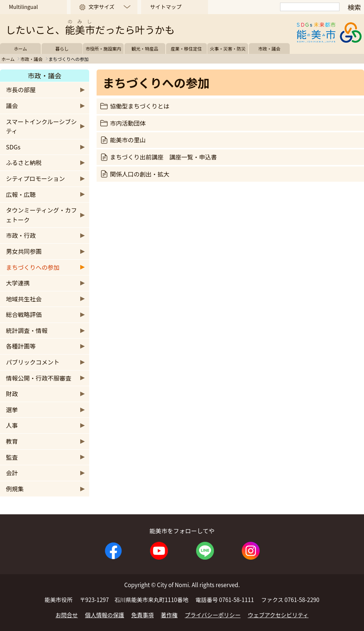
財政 (12, 394)
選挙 (12, 410)
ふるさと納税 (24, 162)
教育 (12, 441)
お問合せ (66, 615)
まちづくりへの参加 (33, 267)
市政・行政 (21, 235)
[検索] (310, 7)
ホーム (20, 48)
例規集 (15, 489)
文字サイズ (101, 7)
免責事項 (143, 615)
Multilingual (23, 7)
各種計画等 (21, 346)
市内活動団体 (128, 123)
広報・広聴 (21, 194)
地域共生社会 (24, 299)
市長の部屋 (21, 90)
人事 (12, 425)
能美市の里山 (128, 140)
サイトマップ (166, 7)
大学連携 (18, 283)
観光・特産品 (145, 48)
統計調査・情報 (27, 330)
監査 (12, 457)
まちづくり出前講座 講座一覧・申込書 (163, 157)
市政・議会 (269, 48)
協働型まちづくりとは (140, 106)
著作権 (169, 615)
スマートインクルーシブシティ (41, 126)
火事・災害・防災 (228, 48)
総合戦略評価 (24, 314)
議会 (12, 106)
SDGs (13, 147)
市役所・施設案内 (103, 48)
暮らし (62, 48)
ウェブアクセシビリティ (278, 615)
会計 (12, 473)
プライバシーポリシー (213, 615)
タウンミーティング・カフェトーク (41, 215)
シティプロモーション (35, 178)
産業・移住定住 (186, 48)
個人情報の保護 (105, 615)
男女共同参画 (24, 251)
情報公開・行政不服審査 (39, 378)
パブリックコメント (33, 362)
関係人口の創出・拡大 (140, 174)
